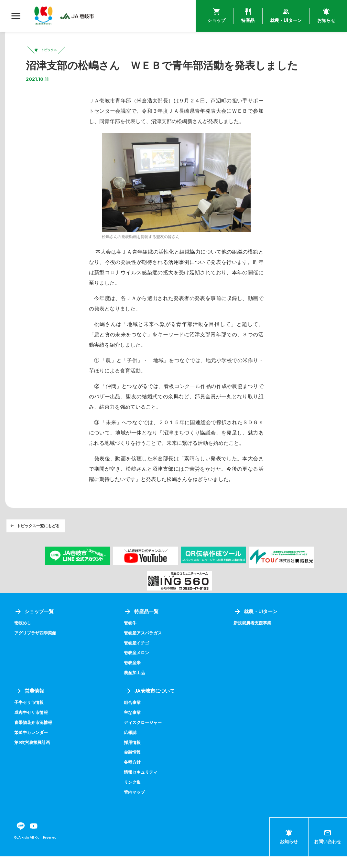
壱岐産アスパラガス (144, 646)
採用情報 (133, 755)
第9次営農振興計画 (34, 755)
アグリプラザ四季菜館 (37, 646)
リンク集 (133, 794)
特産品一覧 (142, 625)
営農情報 (30, 703)
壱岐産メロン (137, 666)
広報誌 (131, 745)
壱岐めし (23, 636)
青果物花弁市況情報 (35, 735)
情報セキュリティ (142, 784)
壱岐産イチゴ (137, 656)
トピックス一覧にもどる (36, 538)
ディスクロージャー (144, 735)
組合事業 (133, 715)
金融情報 (133, 764)
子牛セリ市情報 (30, 715)
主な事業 (133, 725)
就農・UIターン (257, 625)
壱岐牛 (131, 636)
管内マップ (135, 804)
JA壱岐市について (150, 703)
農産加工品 (135, 685)
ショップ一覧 (35, 625)
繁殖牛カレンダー (32, 745)
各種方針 (133, 774)
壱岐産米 (133, 676)
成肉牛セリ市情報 (32, 725)
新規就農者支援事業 (254, 636)
